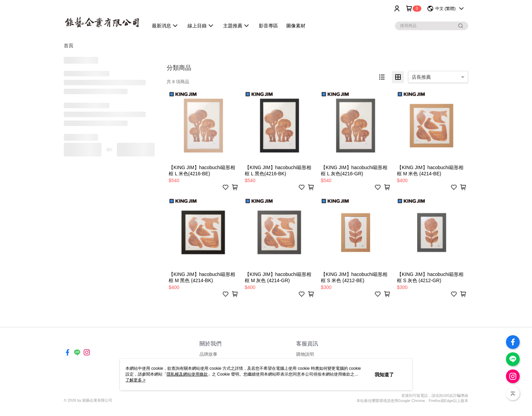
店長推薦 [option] (421, 77)
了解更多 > (135, 380)
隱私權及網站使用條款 (187, 374)
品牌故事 (208, 354)
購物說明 (305, 354)
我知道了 (384, 375)
